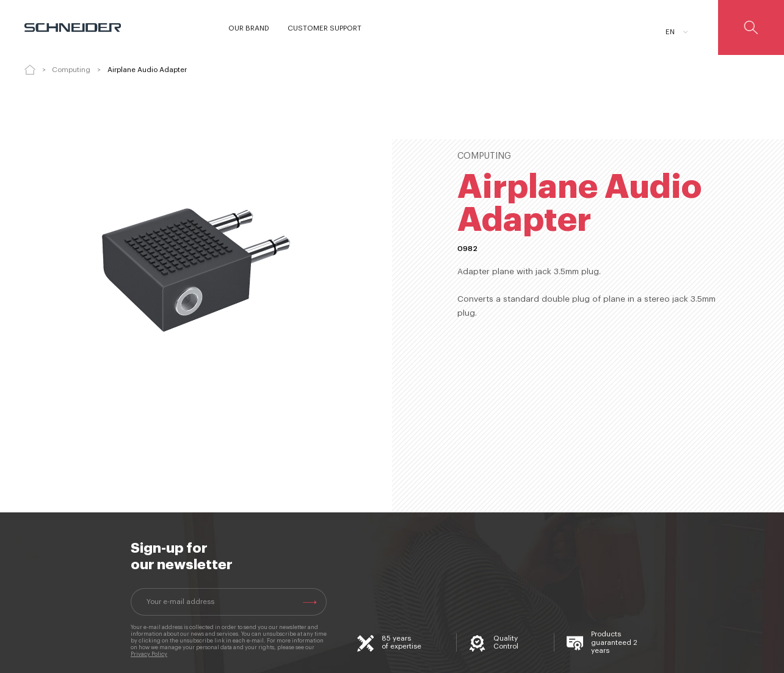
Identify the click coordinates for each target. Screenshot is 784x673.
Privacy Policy (149, 654)
